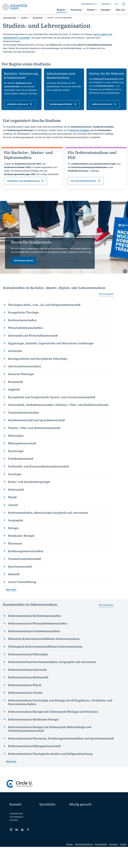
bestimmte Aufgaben (80, 130)
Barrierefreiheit (101, 865)
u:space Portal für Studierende (53, 821)
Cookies (123, 865)
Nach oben (11, 590)
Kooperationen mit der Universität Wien (78, 826)
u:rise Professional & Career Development (53, 847)
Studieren (75, 811)
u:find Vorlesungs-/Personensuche (53, 826)
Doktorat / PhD (77, 815)
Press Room (74, 820)
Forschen (103, 811)
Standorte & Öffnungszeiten (109, 824)
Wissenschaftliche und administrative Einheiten (53, 842)
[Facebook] (28, 830)
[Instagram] (11, 830)
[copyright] (125, 271)
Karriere (103, 815)
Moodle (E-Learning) (49, 810)
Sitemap (69, 865)
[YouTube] (22, 830)
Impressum (113, 865)
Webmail (44, 816)
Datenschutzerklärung (84, 865)
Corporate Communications (109, 820)
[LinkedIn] (17, 830)
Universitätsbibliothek (50, 837)
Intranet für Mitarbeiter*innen (53, 831)
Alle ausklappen (106, 294)
